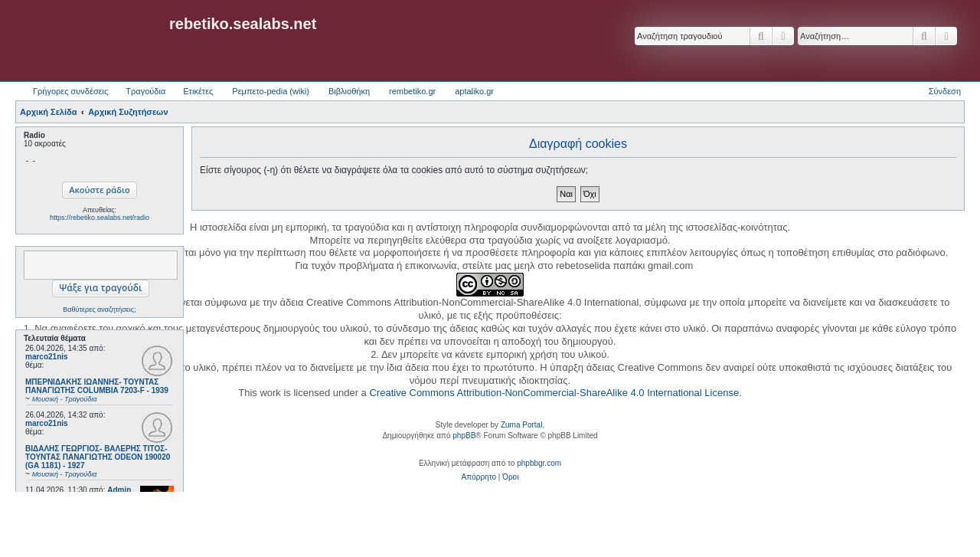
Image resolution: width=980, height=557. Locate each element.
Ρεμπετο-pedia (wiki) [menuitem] (271, 91)
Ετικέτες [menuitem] (198, 91)
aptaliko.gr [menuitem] (474, 91)
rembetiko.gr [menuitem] (412, 91)
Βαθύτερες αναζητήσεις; (99, 310)
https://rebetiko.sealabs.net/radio (100, 218)
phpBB (464, 436)
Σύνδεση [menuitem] (945, 91)
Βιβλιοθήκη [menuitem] (349, 91)
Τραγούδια (145, 91)
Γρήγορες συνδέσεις (70, 91)
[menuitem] (479, 477)
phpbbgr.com (539, 463)
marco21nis (47, 357)
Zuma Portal (521, 425)
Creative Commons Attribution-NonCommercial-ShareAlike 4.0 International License (554, 393)
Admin (119, 490)
